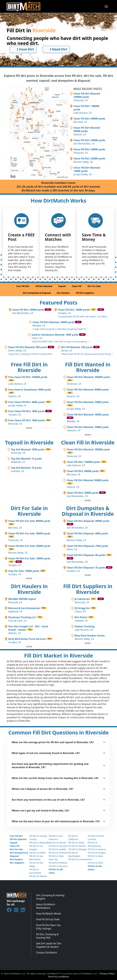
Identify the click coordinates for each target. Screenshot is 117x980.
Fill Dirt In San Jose (58, 846)
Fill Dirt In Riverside (39, 843)
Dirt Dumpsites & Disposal (37, 293)
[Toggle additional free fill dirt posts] (29, 428)
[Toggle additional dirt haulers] (29, 647)
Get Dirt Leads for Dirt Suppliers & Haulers (49, 945)
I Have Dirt (23, 49)
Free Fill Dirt (23, 286)
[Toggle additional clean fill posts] (88, 500)
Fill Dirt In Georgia (77, 849)
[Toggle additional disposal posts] (88, 575)
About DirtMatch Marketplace (46, 906)
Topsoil (62, 286)
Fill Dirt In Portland (58, 853)
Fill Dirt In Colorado (78, 859)
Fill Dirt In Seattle (57, 849)
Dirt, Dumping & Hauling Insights (50, 897)
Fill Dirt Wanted (44, 286)
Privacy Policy (107, 973)
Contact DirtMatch (47, 953)
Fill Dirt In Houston (58, 866)
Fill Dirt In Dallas (37, 853)
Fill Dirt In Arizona (97, 849)
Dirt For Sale (94, 286)
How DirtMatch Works (49, 914)
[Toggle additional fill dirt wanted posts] (88, 435)
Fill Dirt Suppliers (85, 293)
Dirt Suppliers (17, 863)
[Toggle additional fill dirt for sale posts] (29, 579)
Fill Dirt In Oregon (97, 853)
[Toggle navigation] (106, 6)
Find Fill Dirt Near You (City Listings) (48, 927)
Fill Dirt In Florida (77, 846)
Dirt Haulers (63, 293)
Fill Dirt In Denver (58, 843)
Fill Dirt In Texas (76, 843)
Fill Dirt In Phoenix (58, 863)
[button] (58, 742)
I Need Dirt (56, 49)
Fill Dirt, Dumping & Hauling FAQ (47, 936)
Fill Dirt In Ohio (95, 863)
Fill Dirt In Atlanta (38, 876)
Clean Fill (77, 286)
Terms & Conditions (58, 976)
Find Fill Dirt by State (48, 919)
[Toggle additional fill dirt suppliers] (88, 643)
